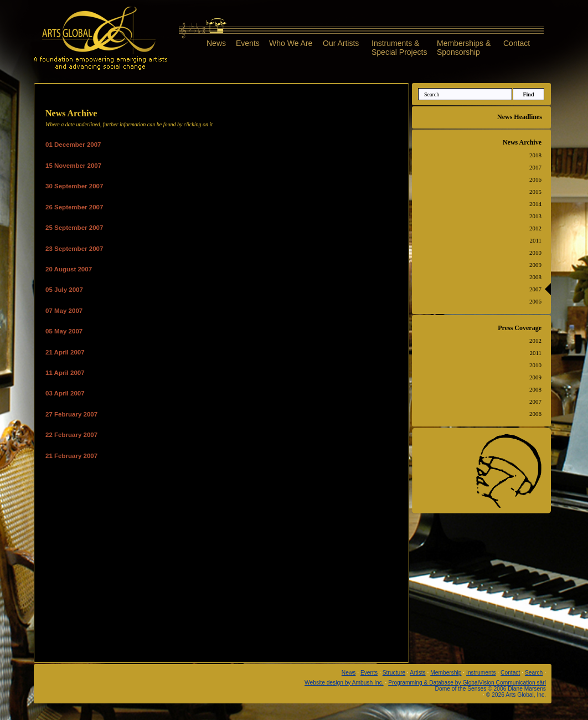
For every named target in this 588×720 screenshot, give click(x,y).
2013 (535, 216)
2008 (535, 277)
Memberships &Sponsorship (464, 47)
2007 (535, 289)
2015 (535, 192)
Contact (517, 43)
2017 (535, 167)
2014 (535, 204)
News (216, 43)
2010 (535, 253)
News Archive (522, 142)
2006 (535, 301)
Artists (417, 673)
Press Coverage (520, 328)
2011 (535, 240)
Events (248, 43)
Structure (394, 673)
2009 (535, 265)
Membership (446, 673)
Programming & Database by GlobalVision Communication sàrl (467, 683)
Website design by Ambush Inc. (344, 683)
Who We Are (291, 43)
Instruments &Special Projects (399, 47)
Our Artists (341, 43)
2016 (535, 179)
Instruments (481, 673)
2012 (535, 228)
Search (534, 673)
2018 (535, 155)
